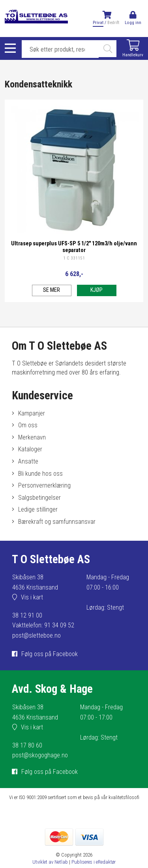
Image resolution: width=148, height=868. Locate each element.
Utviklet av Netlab (50, 862)
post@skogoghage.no (40, 755)
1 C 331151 (74, 258)
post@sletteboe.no (37, 635)
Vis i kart (32, 597)
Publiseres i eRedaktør (94, 862)
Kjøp (96, 290)
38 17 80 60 (27, 745)
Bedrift (113, 23)
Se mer (52, 290)
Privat (98, 23)
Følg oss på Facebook (50, 654)
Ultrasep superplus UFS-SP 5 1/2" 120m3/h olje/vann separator (74, 247)
